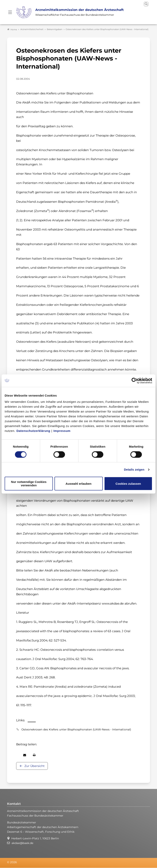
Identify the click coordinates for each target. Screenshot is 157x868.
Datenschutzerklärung (33, 431)
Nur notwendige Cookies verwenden (29, 484)
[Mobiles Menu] (10, 12)
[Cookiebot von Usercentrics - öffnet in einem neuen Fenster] (135, 381)
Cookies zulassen (128, 484)
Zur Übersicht (35, 766)
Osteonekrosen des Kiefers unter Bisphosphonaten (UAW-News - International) (76, 729)
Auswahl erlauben (78, 484)
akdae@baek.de (22, 843)
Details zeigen (134, 470)
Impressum (62, 431)
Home (12, 29)
